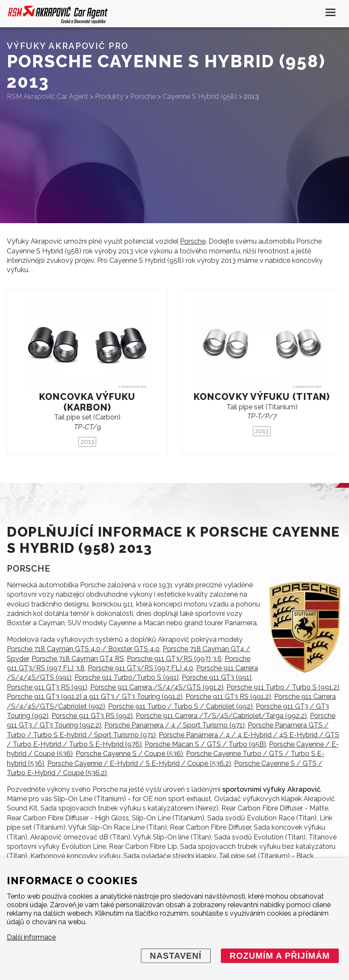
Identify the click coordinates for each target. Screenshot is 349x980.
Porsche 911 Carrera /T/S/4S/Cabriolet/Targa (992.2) (221, 716)
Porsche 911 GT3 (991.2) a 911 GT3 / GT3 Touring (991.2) (95, 697)
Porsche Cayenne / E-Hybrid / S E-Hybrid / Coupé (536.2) (139, 763)
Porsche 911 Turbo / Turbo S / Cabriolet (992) (180, 706)
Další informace (31, 937)
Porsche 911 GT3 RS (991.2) (228, 697)
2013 (87, 442)
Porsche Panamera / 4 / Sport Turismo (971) (174, 725)
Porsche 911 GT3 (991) (217, 677)
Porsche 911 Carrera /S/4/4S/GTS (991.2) (157, 687)
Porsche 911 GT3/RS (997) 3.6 (174, 659)
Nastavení (176, 956)
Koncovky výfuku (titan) (262, 397)
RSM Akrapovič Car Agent (47, 96)
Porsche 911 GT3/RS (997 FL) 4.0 (140, 668)
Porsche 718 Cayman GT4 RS (78, 659)
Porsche (193, 241)
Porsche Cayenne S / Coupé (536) (129, 754)
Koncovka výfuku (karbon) (87, 402)
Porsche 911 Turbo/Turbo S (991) (127, 677)
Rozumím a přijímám (280, 956)
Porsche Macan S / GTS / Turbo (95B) (205, 744)
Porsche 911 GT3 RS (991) (47, 687)
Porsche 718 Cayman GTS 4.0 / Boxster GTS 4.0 (83, 649)
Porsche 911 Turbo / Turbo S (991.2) (283, 687)
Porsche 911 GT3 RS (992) (92, 716)
